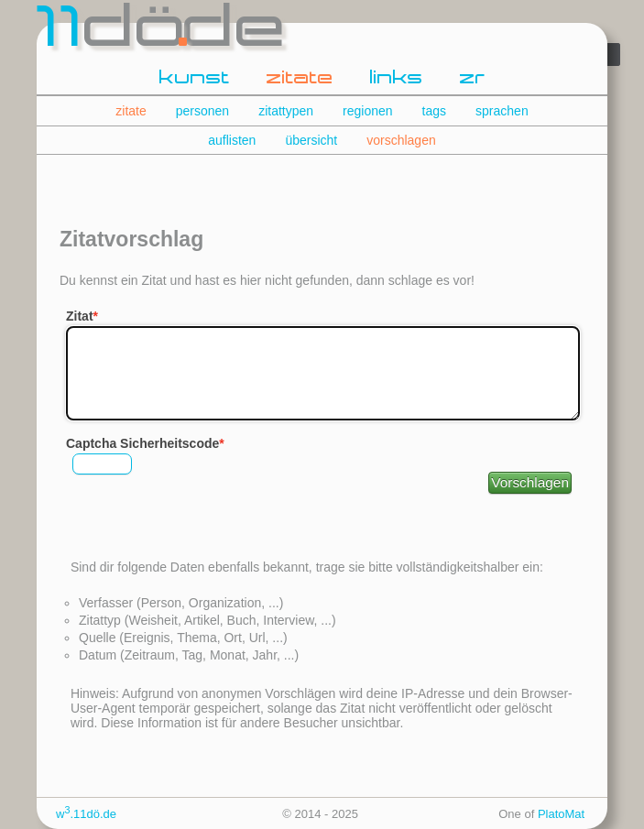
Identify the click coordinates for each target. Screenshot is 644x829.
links (397, 79)
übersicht (311, 140)
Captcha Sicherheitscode (142, 443)
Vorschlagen (530, 482)
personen (202, 111)
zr (473, 79)
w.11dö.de (86, 814)
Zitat (80, 316)
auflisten (232, 140)
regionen (368, 111)
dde (163, 31)
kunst (195, 79)
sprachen (502, 111)
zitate (300, 79)
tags (434, 111)
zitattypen (286, 111)
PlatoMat (561, 814)
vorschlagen (401, 140)
